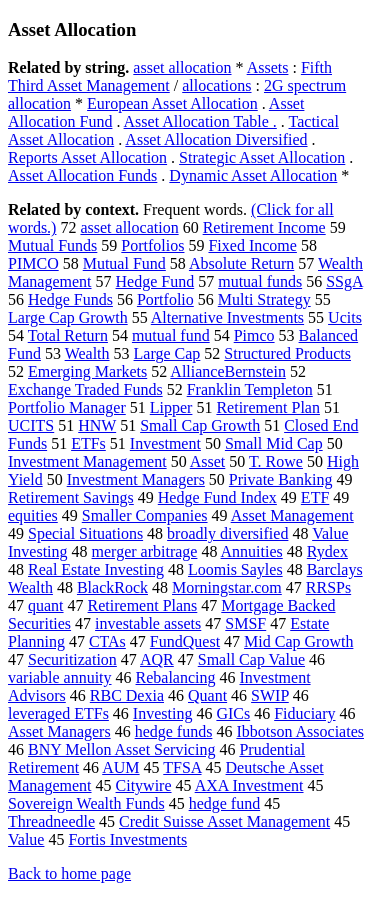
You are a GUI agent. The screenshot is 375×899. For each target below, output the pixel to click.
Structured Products (287, 353)
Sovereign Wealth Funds (86, 803)
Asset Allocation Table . (200, 121)
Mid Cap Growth (298, 641)
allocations (216, 85)
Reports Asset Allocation (87, 157)
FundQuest (185, 641)
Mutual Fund (124, 263)
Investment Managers (136, 479)
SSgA (344, 281)
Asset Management (292, 515)
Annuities (252, 551)
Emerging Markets (87, 371)
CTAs (107, 641)
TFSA (182, 767)
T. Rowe (276, 461)
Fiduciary (304, 713)
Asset (208, 461)
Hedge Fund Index (217, 497)
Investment (165, 443)
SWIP (270, 695)
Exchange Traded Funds (85, 389)
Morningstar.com (227, 587)
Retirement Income (264, 227)
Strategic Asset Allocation (262, 157)
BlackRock (112, 587)
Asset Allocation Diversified (216, 139)
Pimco (254, 335)
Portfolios (152, 245)
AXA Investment (249, 785)
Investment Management (87, 461)
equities (33, 515)
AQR (157, 659)
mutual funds (260, 281)
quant (46, 605)
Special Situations (85, 533)
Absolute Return (241, 263)
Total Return (68, 335)
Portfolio (165, 299)
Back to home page (69, 873)
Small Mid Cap (274, 443)
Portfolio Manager (67, 407)
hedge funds (174, 731)
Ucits (345, 317)
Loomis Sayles (235, 569)
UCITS (31, 425)
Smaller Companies (145, 515)
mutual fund (171, 335)
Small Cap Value (251, 659)
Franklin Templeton (250, 389)
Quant (207, 695)
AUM (120, 767)
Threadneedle (51, 821)
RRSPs (328, 587)
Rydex (327, 551)
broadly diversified (227, 533)
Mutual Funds (52, 245)
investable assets (148, 623)
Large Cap (167, 353)
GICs (233, 713)
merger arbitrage (145, 551)
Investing (163, 713)
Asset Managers (59, 731)
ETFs (88, 443)
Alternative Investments (227, 317)
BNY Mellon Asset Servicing (121, 749)
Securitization (72, 659)
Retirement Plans (143, 605)
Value (26, 839)
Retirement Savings (71, 497)
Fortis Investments (127, 839)
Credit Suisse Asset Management (224, 821)
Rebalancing (176, 677)
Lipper (171, 407)
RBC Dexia (127, 695)
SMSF (245, 623)
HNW (97, 425)
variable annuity (60, 677)
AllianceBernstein (228, 371)
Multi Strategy (264, 299)
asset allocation (182, 67)
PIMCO (33, 263)
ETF (315, 497)
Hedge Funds (70, 299)
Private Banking (281, 479)
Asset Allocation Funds (82, 175)
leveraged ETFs (58, 713)
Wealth (87, 353)
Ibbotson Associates (300, 731)
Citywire (144, 785)
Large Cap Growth (68, 317)
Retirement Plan (268, 407)
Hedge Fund (155, 281)
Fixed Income (252, 245)
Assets (268, 67)
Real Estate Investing (96, 569)
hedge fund (225, 803)
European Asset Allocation (172, 103)
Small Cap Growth (200, 425)
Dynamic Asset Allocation (253, 175)
